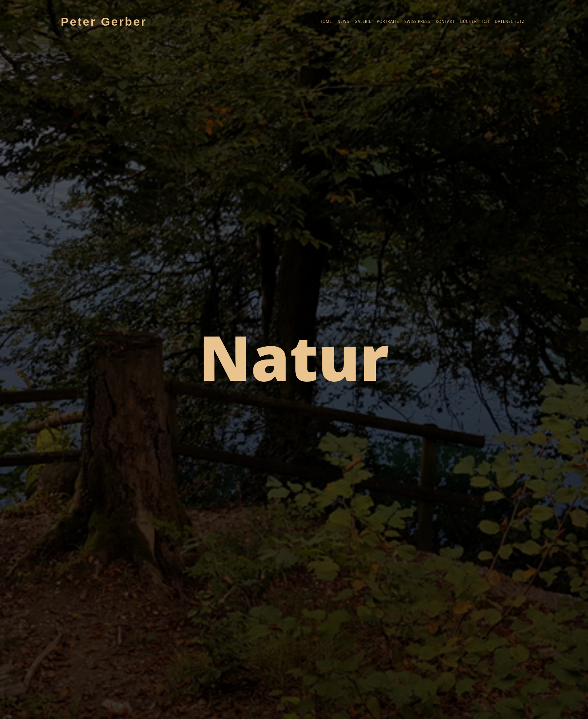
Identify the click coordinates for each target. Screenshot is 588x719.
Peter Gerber (104, 22)
